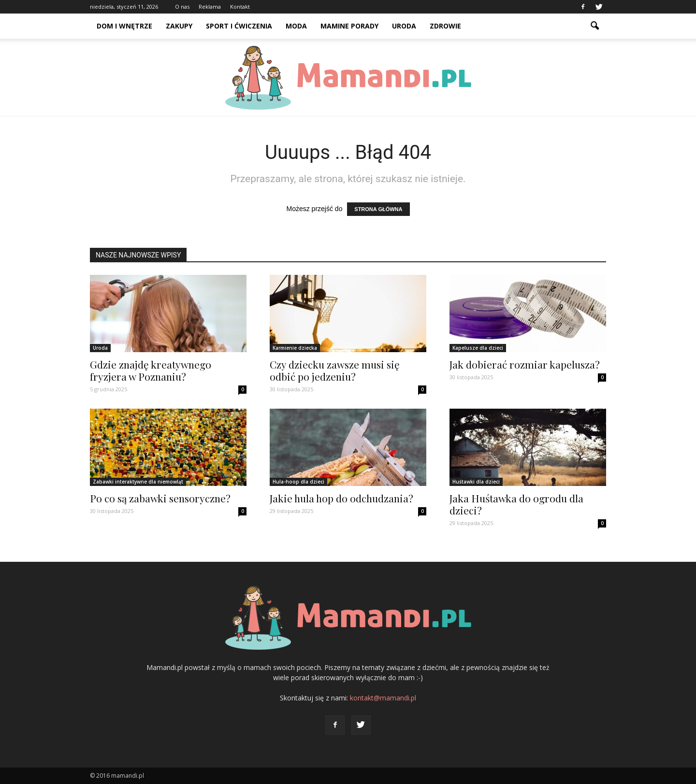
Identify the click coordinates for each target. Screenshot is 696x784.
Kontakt (240, 7)
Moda (296, 26)
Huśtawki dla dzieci (476, 482)
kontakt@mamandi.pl (383, 698)
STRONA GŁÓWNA (378, 209)
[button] (594, 26)
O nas (182, 7)
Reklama (210, 7)
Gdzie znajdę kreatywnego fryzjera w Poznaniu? (151, 370)
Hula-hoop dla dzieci (298, 482)
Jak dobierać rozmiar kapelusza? (525, 364)
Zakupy (179, 26)
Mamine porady (349, 26)
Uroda (404, 26)
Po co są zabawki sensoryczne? (160, 498)
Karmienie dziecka (295, 348)
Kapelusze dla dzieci (478, 348)
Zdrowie (445, 26)
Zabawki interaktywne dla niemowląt (138, 482)
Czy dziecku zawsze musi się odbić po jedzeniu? (335, 370)
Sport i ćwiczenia (239, 26)
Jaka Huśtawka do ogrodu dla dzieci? (516, 504)
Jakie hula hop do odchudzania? (341, 498)
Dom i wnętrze (124, 26)
